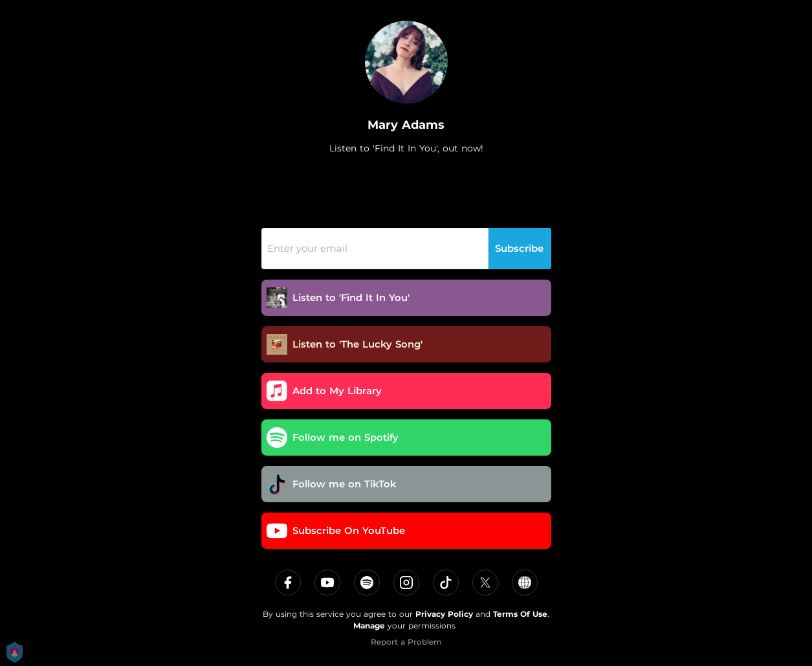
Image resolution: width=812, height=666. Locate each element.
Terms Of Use (520, 614)
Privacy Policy (444, 614)
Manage (369, 626)
